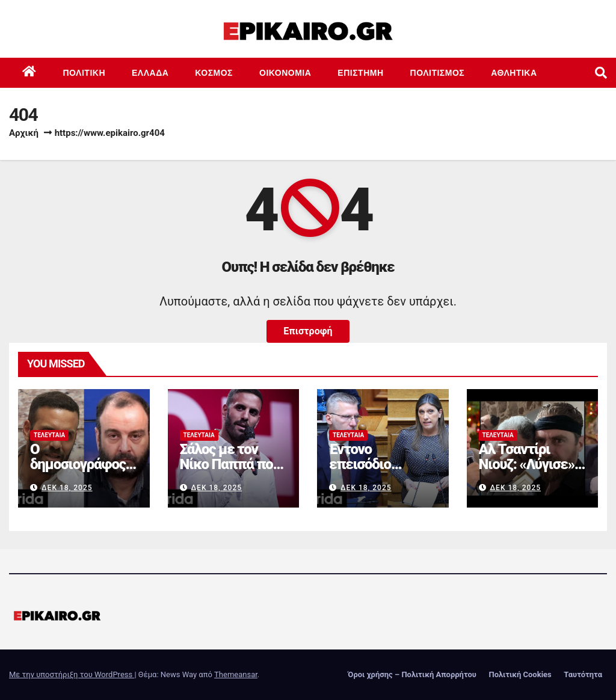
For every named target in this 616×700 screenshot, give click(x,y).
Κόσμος (214, 73)
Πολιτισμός (438, 73)
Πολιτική (85, 73)
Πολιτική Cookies (520, 674)
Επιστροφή (308, 331)
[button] (601, 73)
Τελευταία (49, 435)
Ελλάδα (150, 73)
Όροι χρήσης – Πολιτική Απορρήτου (412, 674)
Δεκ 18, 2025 (67, 488)
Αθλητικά (514, 73)
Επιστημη (360, 73)
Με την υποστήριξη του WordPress (72, 674)
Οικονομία (285, 73)
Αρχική (24, 133)
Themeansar (236, 674)
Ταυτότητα (583, 674)
